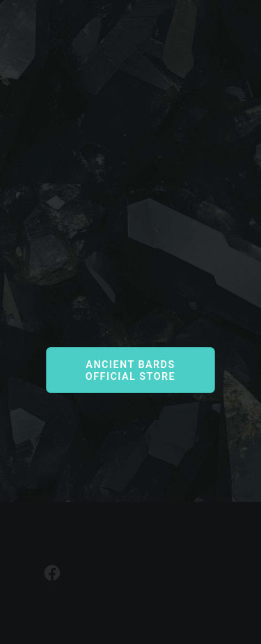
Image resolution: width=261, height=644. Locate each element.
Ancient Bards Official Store (132, 370)
